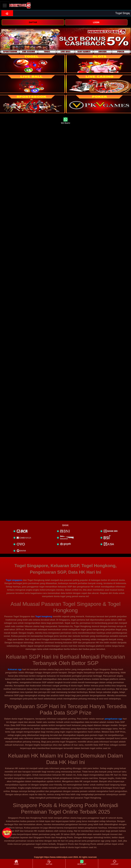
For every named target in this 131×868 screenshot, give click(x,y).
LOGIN (96, 22)
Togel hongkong (44, 616)
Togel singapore (14, 580)
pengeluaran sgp (113, 719)
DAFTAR (33, 22)
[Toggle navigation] (5, 5)
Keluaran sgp (15, 669)
